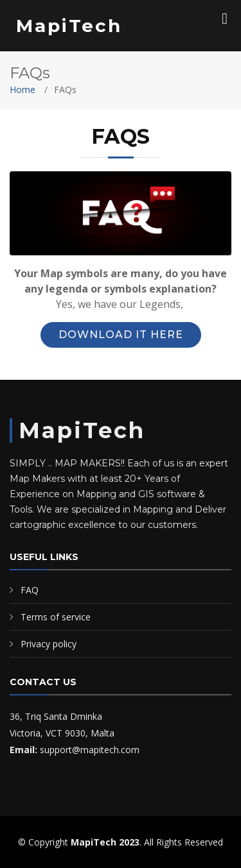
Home (22, 89)
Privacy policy (49, 644)
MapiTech (69, 26)
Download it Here (121, 335)
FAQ (30, 590)
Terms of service (56, 617)
